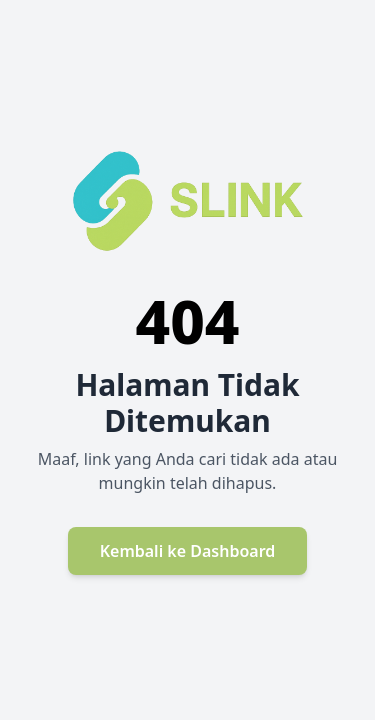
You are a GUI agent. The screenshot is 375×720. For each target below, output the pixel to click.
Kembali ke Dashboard (188, 551)
